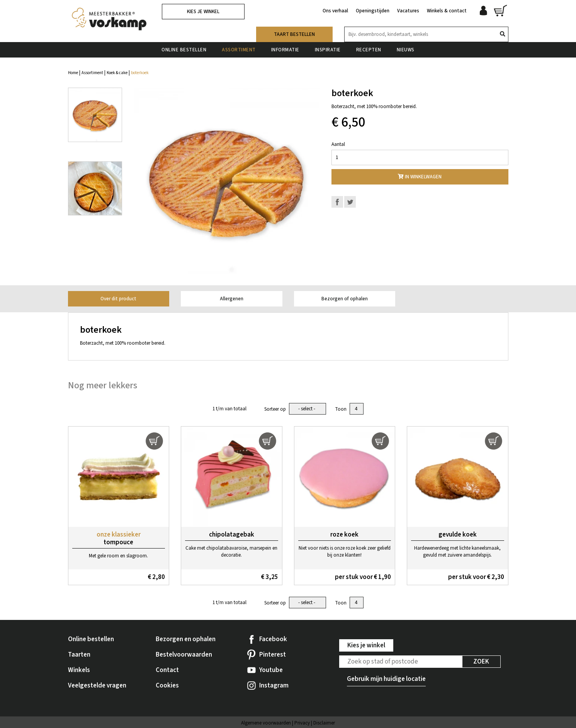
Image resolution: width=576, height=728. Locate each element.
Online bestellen (184, 50)
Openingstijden (373, 11)
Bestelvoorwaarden (184, 655)
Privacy (302, 723)
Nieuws (406, 50)
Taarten (79, 655)
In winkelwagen (420, 177)
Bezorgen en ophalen (186, 639)
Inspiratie (328, 50)
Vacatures (408, 11)
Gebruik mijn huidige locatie (386, 679)
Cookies (167, 686)
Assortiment (239, 50)
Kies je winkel (203, 12)
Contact (167, 670)
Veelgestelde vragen (97, 686)
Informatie (285, 50)
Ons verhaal (335, 11)
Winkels (79, 670)
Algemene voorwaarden (266, 723)
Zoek (481, 662)
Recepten (369, 50)
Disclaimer (324, 723)
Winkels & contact (447, 11)
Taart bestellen (294, 34)
